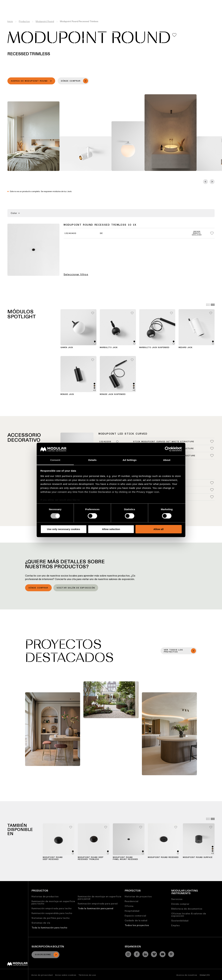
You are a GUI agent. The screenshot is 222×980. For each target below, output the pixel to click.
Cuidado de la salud (136, 920)
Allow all (158, 529)
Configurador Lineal (71, 2)
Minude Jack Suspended (113, 394)
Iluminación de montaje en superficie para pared (100, 898)
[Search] (204, 9)
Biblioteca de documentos (187, 909)
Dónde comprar (38, 588)
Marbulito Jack (109, 348)
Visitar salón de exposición (76, 588)
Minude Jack (67, 394)
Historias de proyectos (138, 896)
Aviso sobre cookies (66, 975)
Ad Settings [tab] (129, 460)
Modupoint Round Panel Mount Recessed (125, 858)
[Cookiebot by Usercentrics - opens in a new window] (167, 449)
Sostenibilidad (126, 2)
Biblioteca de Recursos (100, 2)
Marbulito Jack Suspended (154, 348)
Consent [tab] (55, 460)
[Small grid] (213, 305)
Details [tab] (92, 460)
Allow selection (111, 529)
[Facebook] (137, 954)
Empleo (176, 925)
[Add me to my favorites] (174, 35)
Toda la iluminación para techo (49, 928)
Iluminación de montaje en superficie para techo (53, 902)
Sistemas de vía (41, 923)
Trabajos (143, 2)
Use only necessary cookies (63, 529)
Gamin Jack (67, 348)
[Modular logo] (17, 965)
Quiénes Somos (160, 2)
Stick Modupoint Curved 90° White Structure (164, 442)
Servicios (177, 899)
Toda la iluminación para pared (96, 908)
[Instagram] (128, 954)
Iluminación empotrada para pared (98, 904)
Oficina (129, 906)
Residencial (132, 901)
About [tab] (167, 460)
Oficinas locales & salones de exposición (189, 915)
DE (101, 233)
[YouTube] (163, 954)
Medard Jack (185, 348)
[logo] (9, 9)
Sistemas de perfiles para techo (51, 918)
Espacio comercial (135, 916)
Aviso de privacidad (42, 975)
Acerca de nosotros (187, 975)
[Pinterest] (171, 954)
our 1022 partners (61, 476)
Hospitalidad (132, 911)
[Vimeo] (154, 954)
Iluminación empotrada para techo (52, 908)
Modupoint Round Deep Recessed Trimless (91, 858)
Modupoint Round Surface (198, 857)
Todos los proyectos (137, 925)
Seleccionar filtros (76, 274)
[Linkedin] (145, 954)
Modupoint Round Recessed (163, 857)
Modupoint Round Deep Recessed (53, 858)
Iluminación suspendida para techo (52, 913)
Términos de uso (87, 975)
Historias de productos (45, 896)
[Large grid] (208, 305)
